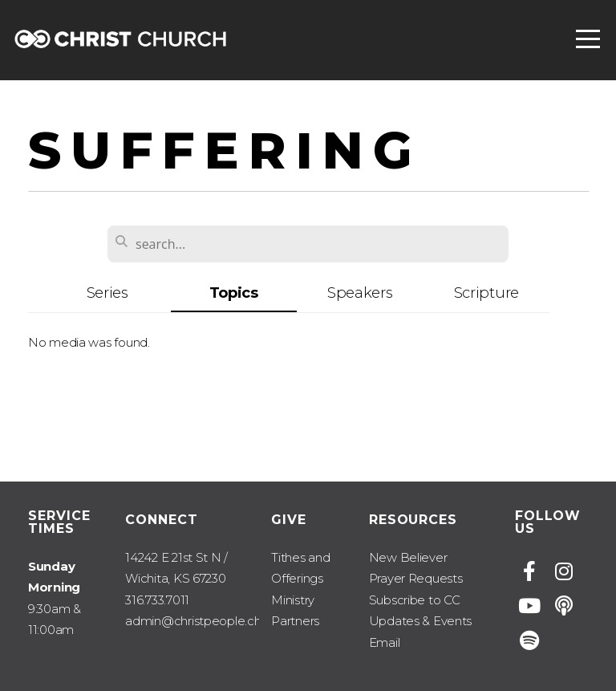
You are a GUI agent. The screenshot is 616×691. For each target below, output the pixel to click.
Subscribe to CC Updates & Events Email (421, 621)
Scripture (486, 293)
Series (107, 293)
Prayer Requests (416, 578)
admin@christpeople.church (205, 621)
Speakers (360, 293)
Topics (234, 293)
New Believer (408, 557)
